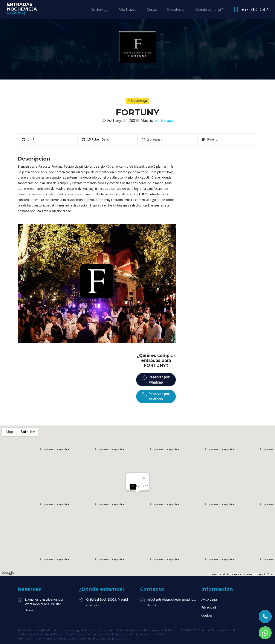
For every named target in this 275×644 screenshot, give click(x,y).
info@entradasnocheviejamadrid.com (172, 599)
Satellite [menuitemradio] (28, 432)
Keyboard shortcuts (219, 574)
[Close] (144, 478)
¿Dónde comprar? (209, 9)
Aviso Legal (209, 599)
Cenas (152, 9)
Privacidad (209, 607)
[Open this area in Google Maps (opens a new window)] (8, 573)
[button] (137, 497)
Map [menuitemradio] (9, 432)
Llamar (29, 610)
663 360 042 (254, 9)
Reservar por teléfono (156, 396)
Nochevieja (99, 9)
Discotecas (176, 9)
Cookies (207, 616)
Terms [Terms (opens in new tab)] (271, 574)
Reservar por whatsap (156, 380)
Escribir (152, 605)
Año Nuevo (128, 9)
